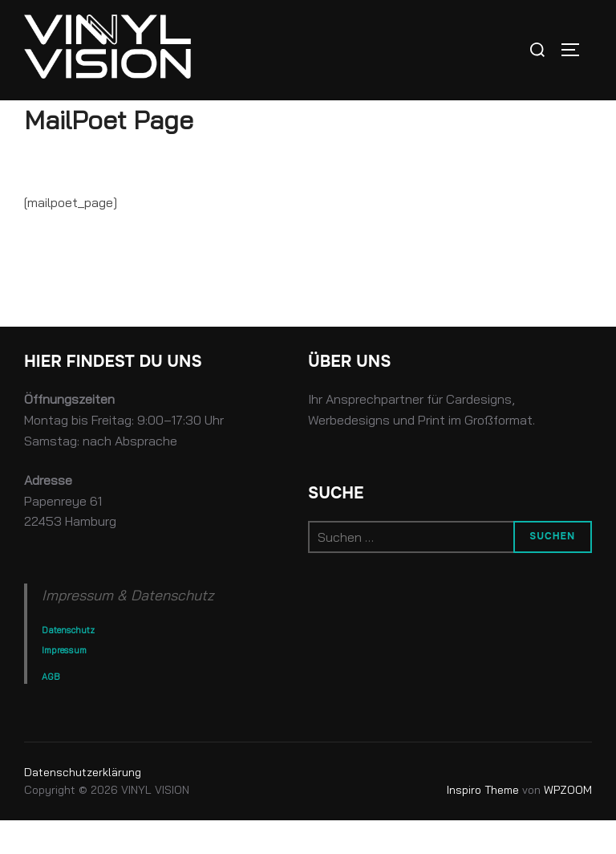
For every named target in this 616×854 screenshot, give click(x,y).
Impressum (64, 684)
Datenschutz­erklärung (83, 806)
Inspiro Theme (483, 824)
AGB (51, 711)
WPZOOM (568, 824)
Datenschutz (68, 665)
